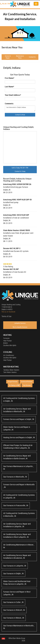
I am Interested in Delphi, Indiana (20, 108)
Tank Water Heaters (10, 372)
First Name (10, 78)
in (19, 400)
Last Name (9, 87)
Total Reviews (20, 36)
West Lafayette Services (20, 327)
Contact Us (32, 57)
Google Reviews (13, 382)
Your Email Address (13, 95)
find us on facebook (8, 312)
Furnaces (6, 338)
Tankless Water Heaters (11, 370)
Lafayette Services (20, 323)
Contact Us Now (20, 115)
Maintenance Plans (20, 57)
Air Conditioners (9, 355)
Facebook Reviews (27, 382)
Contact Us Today (20, 171)
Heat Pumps (7, 341)
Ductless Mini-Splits (10, 345)
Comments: (9, 104)
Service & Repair (8, 57)
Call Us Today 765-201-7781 (20, 168)
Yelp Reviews (27, 385)
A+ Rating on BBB (14, 385)
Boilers (5, 343)
